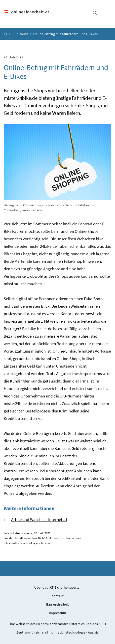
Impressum (58, 613)
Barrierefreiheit (58, 604)
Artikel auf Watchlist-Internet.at (39, 519)
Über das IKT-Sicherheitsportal (57, 587)
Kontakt (57, 596)
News (24, 34)
